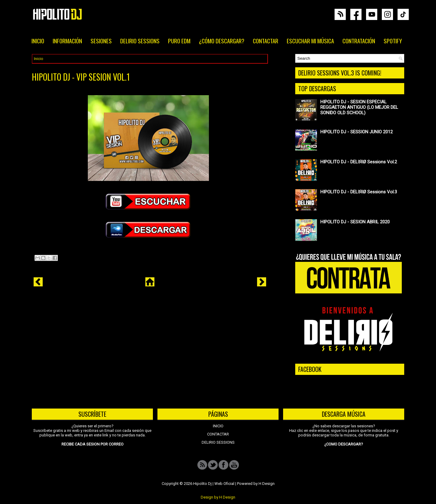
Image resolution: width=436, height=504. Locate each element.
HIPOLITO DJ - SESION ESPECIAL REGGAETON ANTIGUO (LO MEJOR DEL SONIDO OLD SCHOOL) (359, 107)
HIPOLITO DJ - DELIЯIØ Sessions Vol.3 (359, 192)
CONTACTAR (266, 41)
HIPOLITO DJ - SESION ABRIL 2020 (355, 222)
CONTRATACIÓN (359, 41)
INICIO (38, 41)
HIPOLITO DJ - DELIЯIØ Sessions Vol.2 (359, 162)
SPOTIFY (393, 41)
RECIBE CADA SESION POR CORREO (92, 444)
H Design (267, 484)
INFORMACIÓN (67, 41)
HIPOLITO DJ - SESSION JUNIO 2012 (357, 132)
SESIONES (101, 41)
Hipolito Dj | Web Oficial (214, 484)
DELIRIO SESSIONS (140, 41)
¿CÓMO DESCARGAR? (222, 41)
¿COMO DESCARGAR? (344, 444)
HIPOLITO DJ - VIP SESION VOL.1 (81, 77)
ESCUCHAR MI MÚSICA (310, 41)
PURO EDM (179, 41)
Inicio (39, 59)
